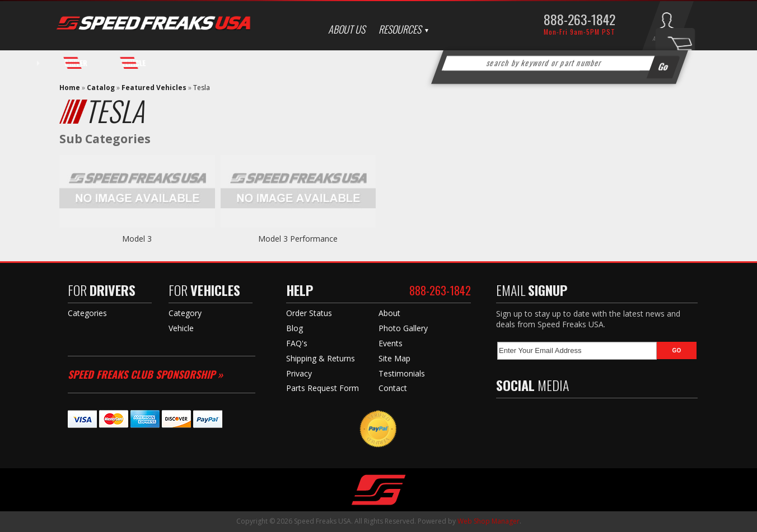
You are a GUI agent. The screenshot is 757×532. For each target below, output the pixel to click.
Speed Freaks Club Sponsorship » (145, 374)
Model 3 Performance (298, 239)
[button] (560, 63)
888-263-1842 (580, 19)
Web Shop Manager (489, 521)
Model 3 (137, 239)
